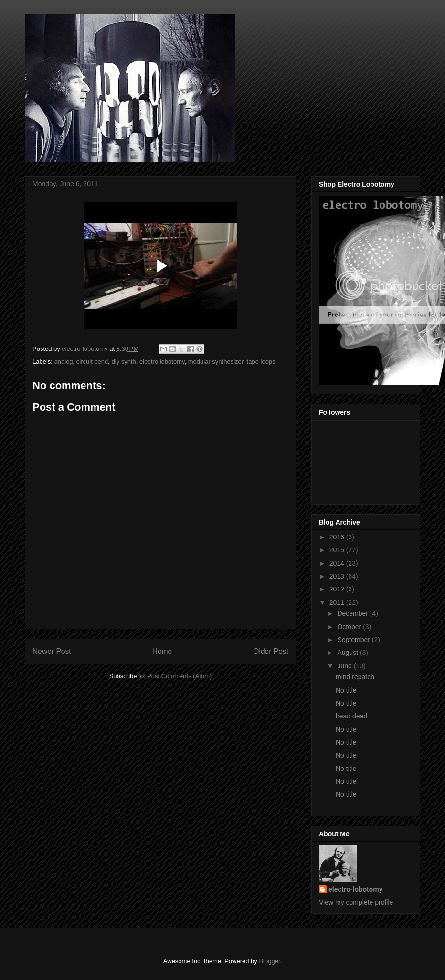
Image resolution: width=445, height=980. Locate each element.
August (348, 653)
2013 (338, 576)
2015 (338, 550)
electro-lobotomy (356, 889)
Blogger (269, 961)
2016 (338, 537)
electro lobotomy (162, 362)
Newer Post (52, 651)
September (354, 640)
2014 (338, 563)
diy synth (124, 362)
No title (346, 690)
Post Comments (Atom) (179, 676)
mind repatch (355, 677)
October (350, 627)
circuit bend (92, 362)
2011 (338, 602)
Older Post (271, 651)
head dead (351, 716)
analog (64, 362)
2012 (338, 589)
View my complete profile (356, 902)
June (345, 666)
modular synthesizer (216, 362)
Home (162, 651)
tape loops (261, 362)
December (353, 613)
